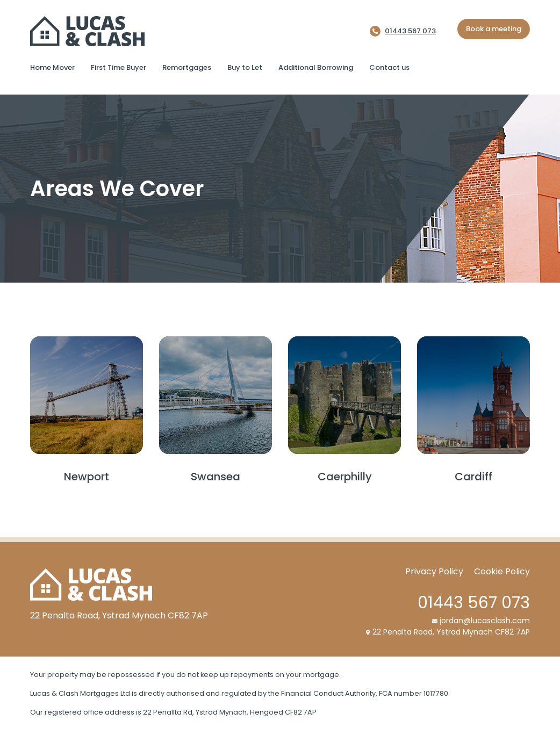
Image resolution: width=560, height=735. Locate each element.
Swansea (216, 477)
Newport (87, 477)
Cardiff (473, 477)
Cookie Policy (502, 571)
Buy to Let (245, 67)
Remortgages (187, 67)
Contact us (389, 67)
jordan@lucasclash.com (481, 621)
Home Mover (52, 67)
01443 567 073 (410, 31)
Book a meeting (494, 29)
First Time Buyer (119, 67)
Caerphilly (345, 477)
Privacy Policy (434, 571)
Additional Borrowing (316, 67)
